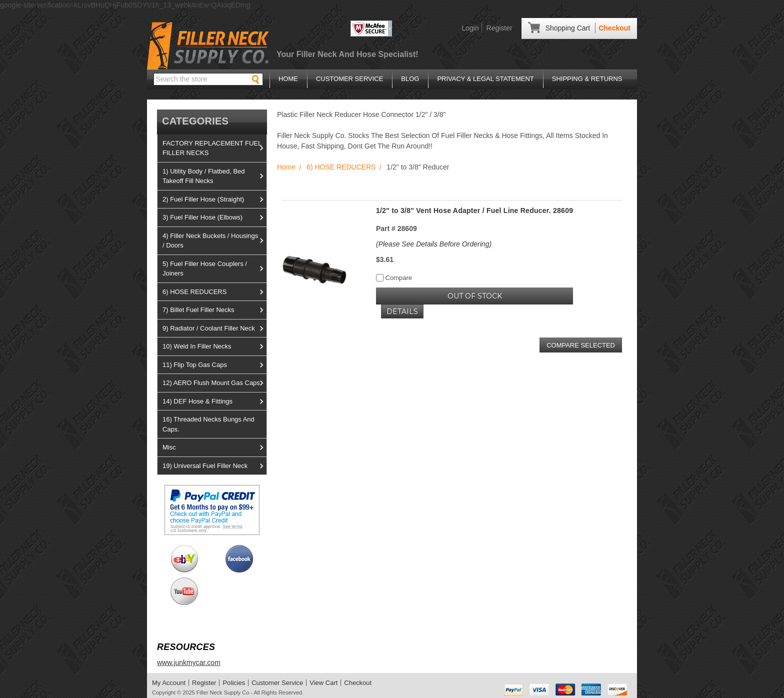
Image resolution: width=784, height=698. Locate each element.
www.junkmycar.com (189, 662)
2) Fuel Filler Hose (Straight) (214, 199)
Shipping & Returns (587, 79)
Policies (234, 683)
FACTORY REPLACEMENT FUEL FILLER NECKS (214, 148)
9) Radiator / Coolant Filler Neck (214, 328)
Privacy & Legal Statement (485, 79)
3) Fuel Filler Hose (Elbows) (214, 217)
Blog (410, 79)
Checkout (614, 28)
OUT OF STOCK (475, 296)
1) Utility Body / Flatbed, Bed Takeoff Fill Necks (214, 176)
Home (288, 79)
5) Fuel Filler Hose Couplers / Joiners (214, 269)
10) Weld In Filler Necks (214, 346)
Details (402, 311)
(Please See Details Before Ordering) (434, 244)
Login (470, 28)
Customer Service (349, 79)
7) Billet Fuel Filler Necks (214, 310)
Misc (214, 447)
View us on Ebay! (184, 559)
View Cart (323, 683)
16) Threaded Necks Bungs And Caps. (208, 424)
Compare (394, 278)
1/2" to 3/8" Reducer (418, 167)
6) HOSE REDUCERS (214, 292)
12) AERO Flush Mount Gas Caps (214, 383)
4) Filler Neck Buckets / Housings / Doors (214, 241)
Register (499, 28)
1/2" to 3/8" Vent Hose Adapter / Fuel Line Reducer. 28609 (474, 210)
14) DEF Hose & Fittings (214, 401)
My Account (169, 683)
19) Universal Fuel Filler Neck (214, 466)
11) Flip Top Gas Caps (214, 365)
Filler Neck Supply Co (223, 692)
